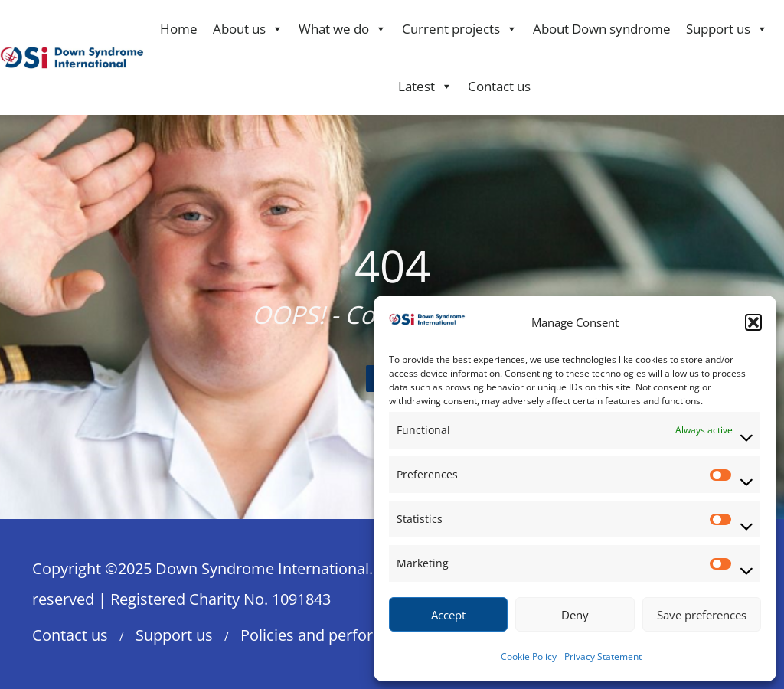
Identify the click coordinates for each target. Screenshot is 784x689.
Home (179, 29)
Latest (425, 86)
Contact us (499, 86)
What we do (343, 29)
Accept (448, 615)
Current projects (460, 29)
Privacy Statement (603, 656)
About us (248, 29)
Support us (727, 29)
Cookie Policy (529, 656)
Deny (575, 615)
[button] (753, 322)
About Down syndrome (602, 29)
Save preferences (702, 615)
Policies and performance (331, 635)
